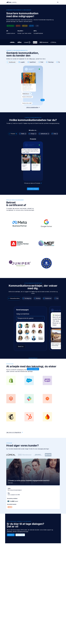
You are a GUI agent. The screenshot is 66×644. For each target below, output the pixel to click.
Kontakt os (11, 535)
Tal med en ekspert (33, 189)
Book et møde (20, 535)
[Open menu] (58, 2)
